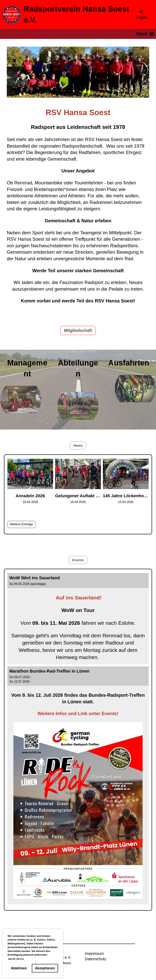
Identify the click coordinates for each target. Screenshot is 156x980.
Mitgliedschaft (78, 330)
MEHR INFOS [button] (16, 959)
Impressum (94, 953)
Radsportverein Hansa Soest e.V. (76, 14)
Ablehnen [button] (19, 968)
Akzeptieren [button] (45, 968)
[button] (78, 619)
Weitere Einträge (21, 524)
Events (78, 559)
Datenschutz (96, 959)
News (78, 445)
